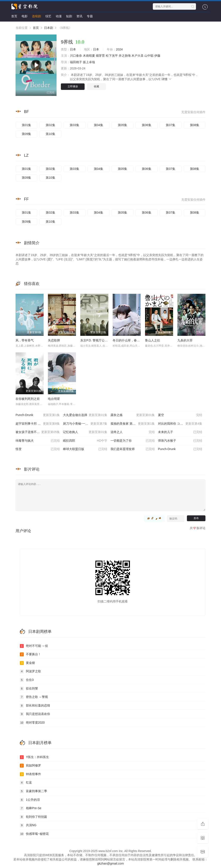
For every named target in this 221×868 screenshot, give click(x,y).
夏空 (180, 415)
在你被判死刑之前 (28, 399)
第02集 (51, 125)
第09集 (27, 134)
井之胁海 (125, 56)
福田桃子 (76, 62)
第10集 (51, 134)
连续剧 (36, 16)
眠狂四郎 (85, 441)
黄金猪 (27, 663)
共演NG (28, 825)
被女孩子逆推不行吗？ (38, 432)
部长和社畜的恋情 (35, 706)
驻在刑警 (29, 689)
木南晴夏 (89, 56)
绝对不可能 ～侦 (34, 646)
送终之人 (133, 432)
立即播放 (73, 86)
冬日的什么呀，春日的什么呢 (132, 340)
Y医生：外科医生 (34, 757)
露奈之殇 (133, 415)
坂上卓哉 (89, 62)
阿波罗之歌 (30, 671)
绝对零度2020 (32, 723)
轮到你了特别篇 (33, 817)
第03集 (74, 125)
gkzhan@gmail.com (110, 863)
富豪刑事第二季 (33, 791)
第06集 (147, 125)
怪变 (38, 449)
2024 (119, 49)
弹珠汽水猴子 (180, 441)
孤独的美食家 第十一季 (133, 424)
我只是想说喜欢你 (35, 714)
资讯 (79, 16)
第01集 (27, 125)
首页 (14, 16)
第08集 (195, 125)
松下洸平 (112, 56)
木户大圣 (137, 56)
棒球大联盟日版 (85, 449)
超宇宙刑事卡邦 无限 (38, 424)
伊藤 (157, 56)
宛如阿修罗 (30, 766)
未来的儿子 (180, 432)
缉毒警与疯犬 (38, 441)
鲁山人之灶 (153, 340)
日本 (73, 49)
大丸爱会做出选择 (85, 415)
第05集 (123, 125)
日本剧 (49, 28)
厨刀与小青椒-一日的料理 (85, 424)
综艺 (48, 16)
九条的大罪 (185, 340)
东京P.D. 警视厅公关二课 (97, 340)
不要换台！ (30, 654)
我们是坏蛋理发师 (133, 449)
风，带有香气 (25, 340)
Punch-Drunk (38, 415)
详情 (167, 79)
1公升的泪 (30, 800)
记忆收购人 (85, 432)
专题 (90, 16)
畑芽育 (100, 56)
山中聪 (149, 56)
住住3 (27, 680)
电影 (25, 16)
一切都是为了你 (133, 441)
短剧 (69, 16)
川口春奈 (76, 56)
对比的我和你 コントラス (180, 424)
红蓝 (26, 783)
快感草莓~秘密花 (34, 834)
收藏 (96, 86)
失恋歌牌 (54, 340)
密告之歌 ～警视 (34, 697)
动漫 (59, 16)
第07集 (170, 125)
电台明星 (54, 399)
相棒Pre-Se (31, 808)
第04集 (99, 125)
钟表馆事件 (30, 774)
